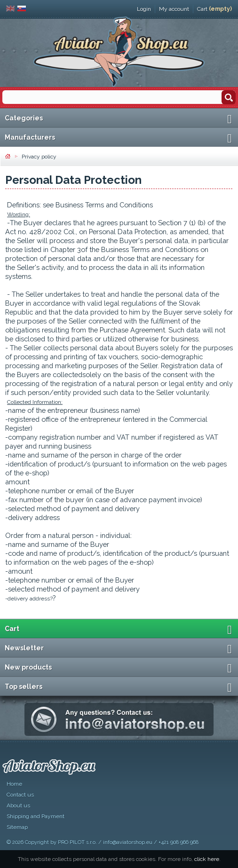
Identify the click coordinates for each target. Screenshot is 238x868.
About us (18, 805)
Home (14, 784)
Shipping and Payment (36, 816)
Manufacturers (30, 137)
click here (207, 859)
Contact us (20, 795)
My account (174, 9)
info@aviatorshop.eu (128, 842)
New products (28, 667)
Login (144, 9)
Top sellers (24, 687)
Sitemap (17, 827)
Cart (214, 9)
